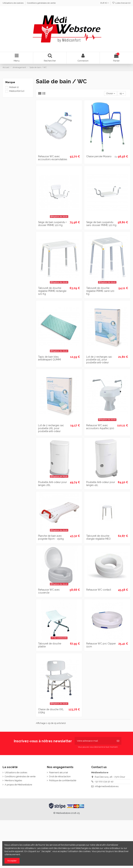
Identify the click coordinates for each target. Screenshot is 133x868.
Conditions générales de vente (41, 3)
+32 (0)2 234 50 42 (104, 781)
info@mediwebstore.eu (107, 786)
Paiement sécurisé (58, 772)
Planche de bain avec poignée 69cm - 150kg (51, 537)
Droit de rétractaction (60, 776)
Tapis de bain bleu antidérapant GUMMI (49, 358)
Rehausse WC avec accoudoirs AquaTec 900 (100, 427)
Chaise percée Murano (99, 156)
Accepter (12, 861)
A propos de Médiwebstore (18, 785)
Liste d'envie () (121, 3)
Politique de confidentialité (63, 780)
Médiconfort (17, 91)
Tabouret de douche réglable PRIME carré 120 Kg (100, 291)
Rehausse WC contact (99, 590)
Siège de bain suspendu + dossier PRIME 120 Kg (52, 224)
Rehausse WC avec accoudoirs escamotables (53, 158)
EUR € (105, 3)
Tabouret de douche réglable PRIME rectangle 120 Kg (52, 291)
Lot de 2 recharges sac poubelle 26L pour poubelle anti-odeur (51, 428)
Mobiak (14, 87)
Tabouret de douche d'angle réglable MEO (98, 537)
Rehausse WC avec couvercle (49, 591)
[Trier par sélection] (110, 93)
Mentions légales (13, 780)
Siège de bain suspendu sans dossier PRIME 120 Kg (101, 224)
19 (122, 93)
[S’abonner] (118, 741)
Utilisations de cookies (13, 3)
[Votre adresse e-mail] (95, 741)
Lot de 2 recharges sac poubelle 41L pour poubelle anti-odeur (99, 360)
